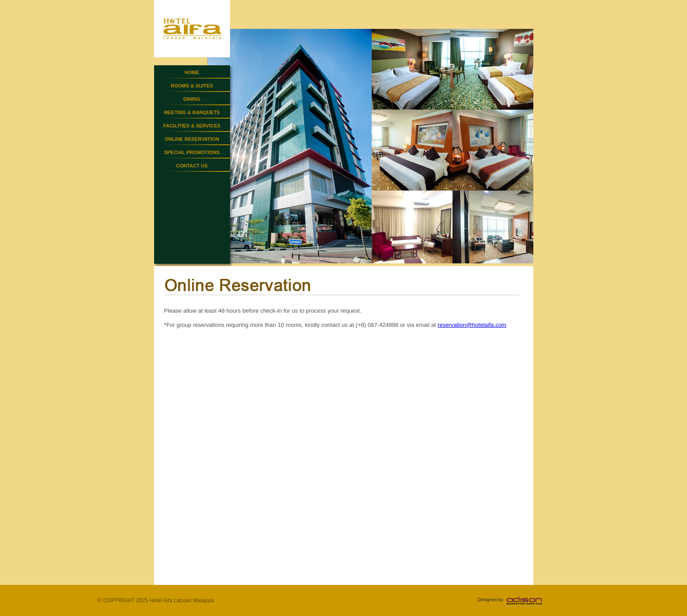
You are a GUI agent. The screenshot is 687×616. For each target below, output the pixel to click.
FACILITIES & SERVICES (192, 126)
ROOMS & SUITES (192, 86)
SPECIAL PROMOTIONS (192, 152)
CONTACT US (192, 166)
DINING (192, 99)
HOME (192, 72)
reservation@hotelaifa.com (472, 325)
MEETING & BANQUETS (192, 112)
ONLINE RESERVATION (192, 139)
